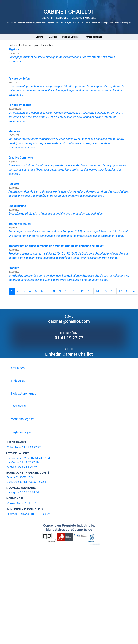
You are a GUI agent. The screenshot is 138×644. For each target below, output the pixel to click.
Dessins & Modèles (71, 37)
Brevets (40, 37)
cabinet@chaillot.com (69, 321)
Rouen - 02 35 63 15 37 (21, 503)
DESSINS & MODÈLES (84, 18)
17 (120, 291)
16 (113, 291)
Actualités (18, 368)
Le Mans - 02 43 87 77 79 (23, 462)
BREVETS (47, 18)
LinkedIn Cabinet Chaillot (69, 354)
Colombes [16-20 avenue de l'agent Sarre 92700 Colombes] (13, 447)
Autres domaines (94, 37)
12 (82, 291)
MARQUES (62, 18)
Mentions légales (22, 419)
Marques (53, 37)
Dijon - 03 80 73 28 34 (21, 477)
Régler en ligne (21, 432)
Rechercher (18, 406)
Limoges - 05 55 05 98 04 (23, 492)
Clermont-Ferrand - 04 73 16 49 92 (28, 514)
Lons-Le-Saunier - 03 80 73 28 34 (28, 482)
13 (90, 291)
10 (67, 291)
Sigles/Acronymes (23, 394)
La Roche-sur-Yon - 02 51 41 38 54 (29, 458)
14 (97, 291)
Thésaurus (18, 381)
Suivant (131, 291)
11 (74, 291)
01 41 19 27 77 (69, 338)
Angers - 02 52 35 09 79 (22, 467)
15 (105, 291)
